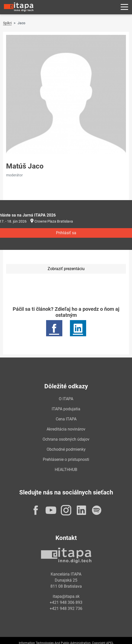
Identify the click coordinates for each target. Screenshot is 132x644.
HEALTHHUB (66, 470)
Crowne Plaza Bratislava (54, 221)
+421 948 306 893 (66, 602)
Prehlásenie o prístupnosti (66, 459)
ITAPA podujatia (66, 409)
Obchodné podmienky (66, 449)
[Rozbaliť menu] (124, 7)
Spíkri (7, 23)
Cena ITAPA (66, 419)
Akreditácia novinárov (66, 429)
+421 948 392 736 (66, 609)
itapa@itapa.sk (66, 596)
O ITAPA (66, 399)
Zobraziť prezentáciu (66, 269)
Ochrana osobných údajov (66, 439)
